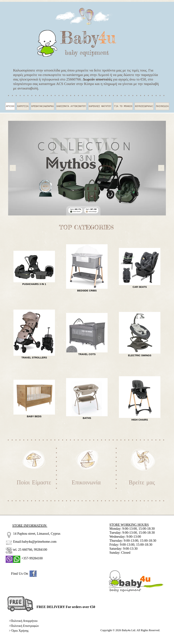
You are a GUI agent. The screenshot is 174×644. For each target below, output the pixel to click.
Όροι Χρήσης (20, 631)
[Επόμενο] (161, 168)
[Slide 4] (85, 210)
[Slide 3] (93, 210)
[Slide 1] (81, 210)
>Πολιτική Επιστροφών (24, 626)
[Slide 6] (89, 210)
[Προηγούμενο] (13, 168)
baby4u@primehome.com (39, 542)
